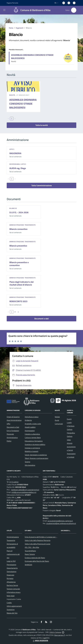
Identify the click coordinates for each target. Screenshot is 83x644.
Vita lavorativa (30, 465)
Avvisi (57, 420)
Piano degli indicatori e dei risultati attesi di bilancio (22, 283)
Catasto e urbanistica (32, 434)
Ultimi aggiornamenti (14, 606)
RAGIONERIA (15, 153)
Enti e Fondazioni (13, 431)
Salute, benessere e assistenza (36, 455)
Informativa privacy (14, 592)
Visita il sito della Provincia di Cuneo (38, 544)
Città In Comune (55, 632)
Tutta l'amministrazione (42, 185)
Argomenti (20, 28)
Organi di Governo (13, 417)
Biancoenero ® (60, 635)
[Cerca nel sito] (74, 10)
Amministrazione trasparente (23, 225)
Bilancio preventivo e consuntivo (19, 264)
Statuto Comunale (13, 589)
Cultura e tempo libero (33, 438)
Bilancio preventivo (18, 246)
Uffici (12, 149)
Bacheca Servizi (12, 585)
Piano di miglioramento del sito (13, 554)
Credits (9, 603)
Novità (12, 95)
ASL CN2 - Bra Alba (32, 547)
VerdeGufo (28, 565)
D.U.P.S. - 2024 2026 (19, 212)
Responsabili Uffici (18, 164)
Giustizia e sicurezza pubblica (35, 444)
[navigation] (4, 10)
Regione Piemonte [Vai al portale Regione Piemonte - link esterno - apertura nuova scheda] (12, 3)
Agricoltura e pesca (32, 417)
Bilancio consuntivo (18, 229)
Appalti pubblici (30, 427)
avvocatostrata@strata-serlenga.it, (60, 521)
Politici (9, 441)
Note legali (11, 596)
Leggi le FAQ (11, 561)
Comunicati (59, 424)
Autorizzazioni (30, 431)
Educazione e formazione (34, 441)
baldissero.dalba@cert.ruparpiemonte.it (25, 490)
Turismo (27, 462)
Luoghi (69, 422)
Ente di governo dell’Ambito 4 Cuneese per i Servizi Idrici (45, 537)
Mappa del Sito (12, 613)
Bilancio (13, 208)
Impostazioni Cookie (14, 599)
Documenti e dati (42, 319)
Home (11, 28)
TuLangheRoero (30, 551)
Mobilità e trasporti (32, 451)
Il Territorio (71, 426)
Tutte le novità (42, 125)
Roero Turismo (30, 554)
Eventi (69, 419)
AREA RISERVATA (40, 641)
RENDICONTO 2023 (18, 301)
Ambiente (28, 420)
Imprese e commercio (32, 448)
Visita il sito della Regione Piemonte (38, 540)
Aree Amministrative (14, 420)
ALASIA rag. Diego (18, 168)
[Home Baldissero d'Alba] (31, 10)
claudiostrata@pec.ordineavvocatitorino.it (61, 523)
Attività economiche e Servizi (71, 447)
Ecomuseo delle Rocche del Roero (37, 561)
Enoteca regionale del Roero (35, 558)
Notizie (57, 417)
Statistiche (11, 610)
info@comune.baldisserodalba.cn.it (24, 492)
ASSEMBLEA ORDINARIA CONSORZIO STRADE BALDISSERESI (32, 57)
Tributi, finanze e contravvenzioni (36, 458)
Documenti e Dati (13, 427)
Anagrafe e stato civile (33, 424)
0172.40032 (14, 482)
